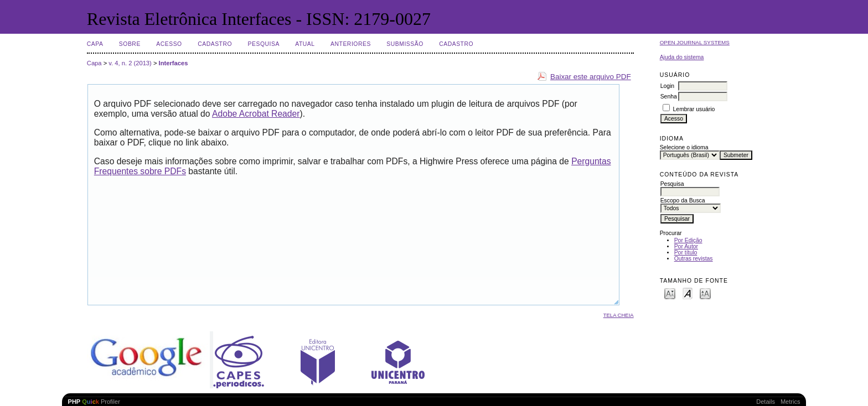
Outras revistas (694, 259)
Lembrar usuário (694, 109)
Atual (305, 44)
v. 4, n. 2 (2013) (130, 63)
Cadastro (215, 44)
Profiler (94, 402)
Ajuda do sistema (682, 57)
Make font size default (688, 293)
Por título (686, 253)
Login (667, 86)
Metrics (790, 402)
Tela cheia (619, 315)
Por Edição (688, 240)
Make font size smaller (670, 293)
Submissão (405, 44)
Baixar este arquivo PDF (591, 77)
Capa (95, 44)
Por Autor (686, 246)
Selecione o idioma (684, 147)
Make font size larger (705, 293)
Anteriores (351, 44)
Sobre (130, 44)
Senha (669, 97)
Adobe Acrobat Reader (256, 114)
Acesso (169, 44)
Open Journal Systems (695, 42)
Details (766, 402)
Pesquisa (264, 44)
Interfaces (174, 63)
